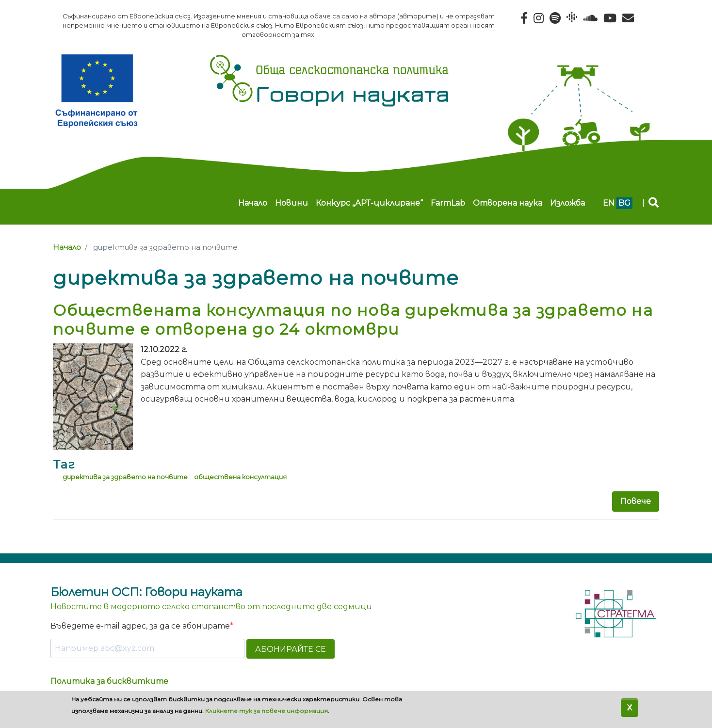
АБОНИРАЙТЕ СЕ (291, 649)
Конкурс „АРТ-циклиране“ (369, 203)
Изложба (567, 203)
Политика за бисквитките (109, 681)
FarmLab (448, 203)
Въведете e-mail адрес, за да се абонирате (140, 626)
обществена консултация (240, 477)
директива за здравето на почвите (125, 477)
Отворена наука (508, 203)
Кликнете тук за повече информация (267, 711)
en (609, 203)
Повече (636, 501)
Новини (291, 203)
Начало (253, 203)
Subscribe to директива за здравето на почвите (57, 538)
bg (624, 203)
